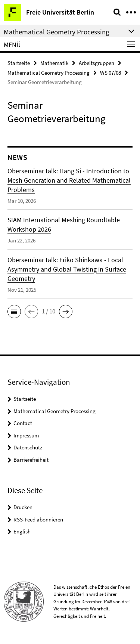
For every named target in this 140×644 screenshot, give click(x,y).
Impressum (26, 435)
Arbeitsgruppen (97, 63)
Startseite (19, 63)
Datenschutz (28, 447)
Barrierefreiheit (31, 460)
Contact (23, 423)
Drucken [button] (23, 507)
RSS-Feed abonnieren (38, 519)
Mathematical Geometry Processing (49, 73)
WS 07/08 (111, 73)
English (22, 531)
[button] (14, 312)
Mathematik (54, 63)
